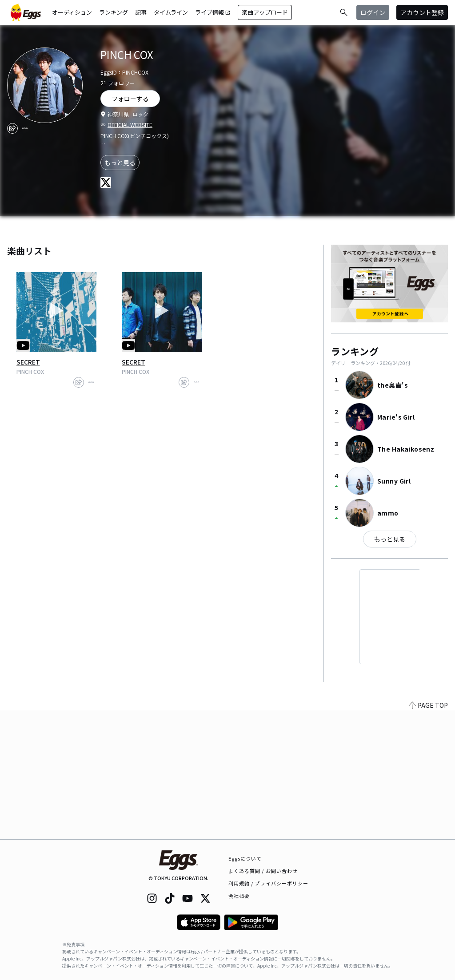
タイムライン (171, 12)
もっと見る (120, 163)
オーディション (72, 12)
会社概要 (239, 896)
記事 (141, 12)
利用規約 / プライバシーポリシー (269, 883)
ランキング (114, 12)
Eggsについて (245, 858)
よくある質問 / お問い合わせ (263, 871)
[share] (12, 128)
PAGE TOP (428, 834)
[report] (25, 128)
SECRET (28, 362)
